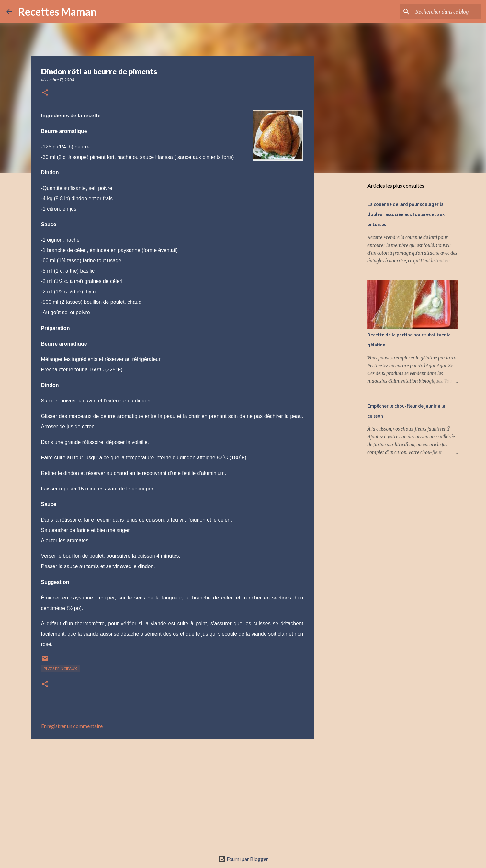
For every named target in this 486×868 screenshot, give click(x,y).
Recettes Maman (57, 11)
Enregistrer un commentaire (72, 726)
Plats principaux (60, 669)
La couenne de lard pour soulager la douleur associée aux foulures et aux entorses (406, 214)
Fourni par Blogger (243, 859)
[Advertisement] (172, 794)
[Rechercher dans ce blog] (447, 12)
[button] (45, 93)
